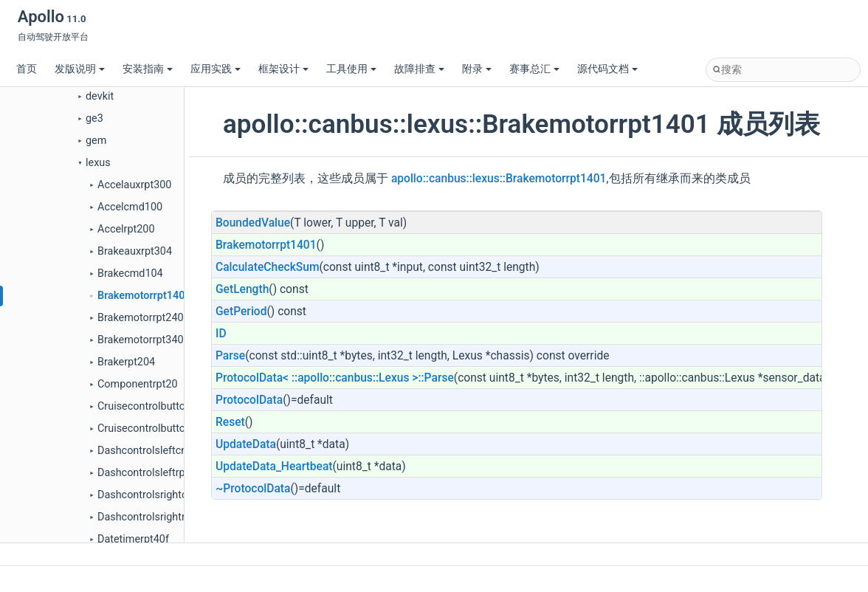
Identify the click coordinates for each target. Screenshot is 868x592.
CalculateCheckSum (267, 267)
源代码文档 (607, 69)
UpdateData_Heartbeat (274, 467)
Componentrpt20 (138, 384)
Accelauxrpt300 (134, 185)
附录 (477, 69)
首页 (27, 69)
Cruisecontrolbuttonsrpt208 (162, 428)
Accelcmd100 (130, 207)
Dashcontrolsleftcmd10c (156, 451)
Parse (230, 356)
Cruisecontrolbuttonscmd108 (166, 406)
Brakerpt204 (126, 362)
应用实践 (216, 69)
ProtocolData (249, 400)
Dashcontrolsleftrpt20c (152, 473)
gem (96, 141)
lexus (98, 163)
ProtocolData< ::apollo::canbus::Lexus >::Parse (335, 378)
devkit (100, 96)
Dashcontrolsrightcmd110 (159, 495)
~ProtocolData (253, 489)
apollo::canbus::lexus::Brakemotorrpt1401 (499, 179)
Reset (230, 422)
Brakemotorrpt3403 (144, 340)
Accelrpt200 (126, 229)
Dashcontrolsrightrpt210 (155, 517)
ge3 (94, 118)
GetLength (242, 289)
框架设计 (283, 69)
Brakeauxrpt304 (135, 251)
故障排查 (419, 69)
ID (221, 334)
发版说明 (80, 69)
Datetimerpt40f (133, 539)
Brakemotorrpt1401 (144, 296)
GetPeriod (241, 312)
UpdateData (246, 444)
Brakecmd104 (130, 273)
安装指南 (148, 69)
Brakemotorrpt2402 (144, 318)
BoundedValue (253, 223)
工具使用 (351, 69)
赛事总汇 (534, 69)
